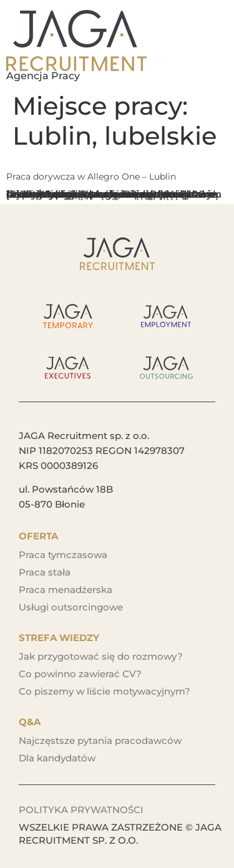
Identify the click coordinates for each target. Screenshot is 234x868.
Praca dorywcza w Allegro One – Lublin (91, 176)
